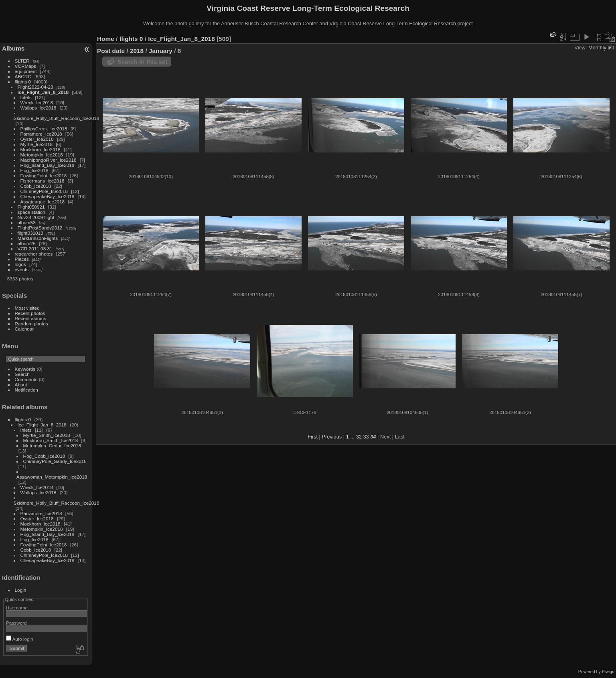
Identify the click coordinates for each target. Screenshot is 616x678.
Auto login (20, 639)
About (21, 385)
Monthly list (601, 48)
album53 (27, 222)
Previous (332, 437)
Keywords (25, 369)
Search (22, 374)
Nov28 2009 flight (36, 217)
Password (16, 623)
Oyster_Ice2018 (37, 139)
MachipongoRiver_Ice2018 (49, 160)
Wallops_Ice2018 (38, 108)
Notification (26, 390)
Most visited (27, 308)
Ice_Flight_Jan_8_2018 (43, 92)
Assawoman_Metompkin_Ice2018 (52, 477)
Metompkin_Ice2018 (42, 155)
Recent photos (30, 313)
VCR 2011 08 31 (35, 249)
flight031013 (30, 233)
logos (20, 264)
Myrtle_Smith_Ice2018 (47, 435)
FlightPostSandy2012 (40, 228)
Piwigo (608, 672)
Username (17, 608)
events (22, 269)
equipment (26, 71)
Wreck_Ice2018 (37, 103)
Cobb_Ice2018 (36, 186)
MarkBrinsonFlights (38, 238)
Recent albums (30, 318)
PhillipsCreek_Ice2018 (44, 129)
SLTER (22, 61)
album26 (27, 243)
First (313, 437)
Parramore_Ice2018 (41, 134)
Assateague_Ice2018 (43, 202)
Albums (13, 48)
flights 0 (23, 82)
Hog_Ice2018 (34, 170)
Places (22, 259)
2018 (137, 51)
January (161, 51)
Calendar (24, 329)
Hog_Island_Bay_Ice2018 (48, 165)
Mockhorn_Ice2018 (41, 149)
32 (359, 437)
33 (366, 437)
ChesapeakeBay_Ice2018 (48, 196)
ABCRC (23, 76)
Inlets (26, 97)
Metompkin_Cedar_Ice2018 (52, 446)
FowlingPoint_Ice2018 (44, 176)
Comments (26, 379)
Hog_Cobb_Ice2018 (44, 456)
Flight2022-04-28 (35, 87)
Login (21, 590)
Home (106, 39)
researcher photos (34, 254)
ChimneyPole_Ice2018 (44, 191)
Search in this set (142, 62)
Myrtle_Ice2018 (36, 144)
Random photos (31, 324)
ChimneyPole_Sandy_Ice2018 (55, 461)
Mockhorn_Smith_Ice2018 (51, 440)
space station (31, 212)
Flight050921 (31, 207)
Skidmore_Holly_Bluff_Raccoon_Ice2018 (57, 118)
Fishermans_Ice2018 (43, 181)
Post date (111, 51)
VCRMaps (26, 66)
